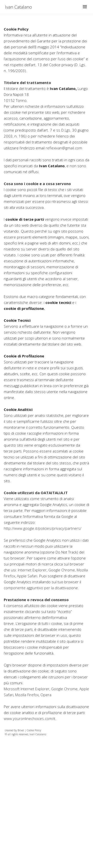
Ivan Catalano (18, 7)
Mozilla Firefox (27, 704)
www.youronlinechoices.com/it (30, 727)
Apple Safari (27, 585)
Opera (46, 704)
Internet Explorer (32, 579)
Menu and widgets (85, 12)
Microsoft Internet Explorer (27, 698)
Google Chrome (62, 579)
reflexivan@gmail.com (64, 157)
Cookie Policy (34, 730)
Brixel (21, 730)
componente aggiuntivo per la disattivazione (41, 597)
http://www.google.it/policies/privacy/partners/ (43, 537)
